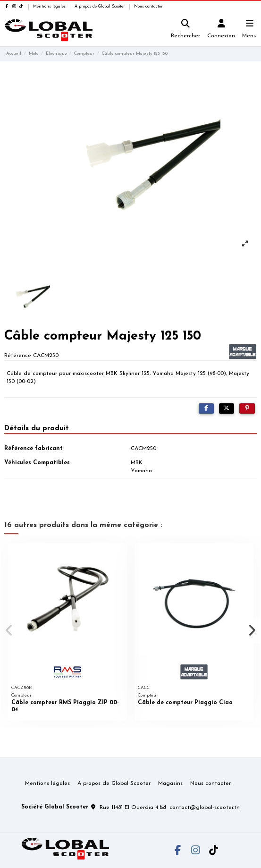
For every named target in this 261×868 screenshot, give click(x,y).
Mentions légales (50, 7)
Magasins (170, 783)
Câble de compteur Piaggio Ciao (185, 703)
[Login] (221, 30)
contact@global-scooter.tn (205, 808)
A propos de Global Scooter (101, 7)
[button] (9, 630)
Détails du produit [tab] (37, 428)
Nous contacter (148, 7)
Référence (18, 356)
